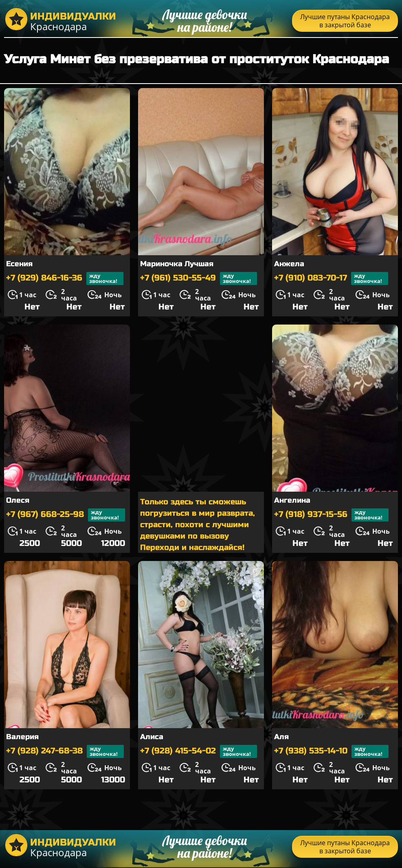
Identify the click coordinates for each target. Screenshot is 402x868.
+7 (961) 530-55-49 (199, 278)
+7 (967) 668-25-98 (66, 515)
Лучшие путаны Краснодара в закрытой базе (345, 21)
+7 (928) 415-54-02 (199, 751)
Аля (281, 737)
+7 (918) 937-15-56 (331, 515)
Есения (19, 264)
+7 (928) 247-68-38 (65, 751)
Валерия (22, 737)
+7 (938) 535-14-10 (331, 751)
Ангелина (292, 500)
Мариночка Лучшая (177, 264)
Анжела (289, 264)
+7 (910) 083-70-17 (331, 278)
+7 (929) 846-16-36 (65, 278)
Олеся (18, 500)
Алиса (152, 737)
